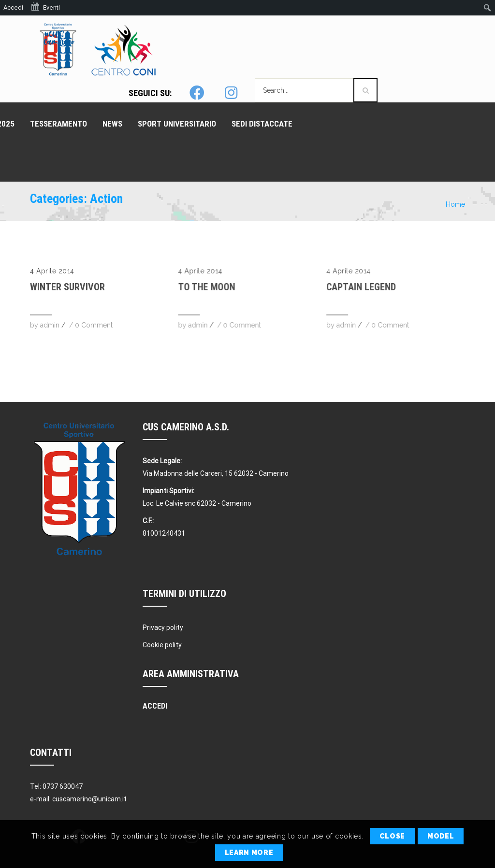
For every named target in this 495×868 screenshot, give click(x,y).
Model (441, 836)
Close (392, 836)
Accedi (13, 7)
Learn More (249, 853)
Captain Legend (361, 287)
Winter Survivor (67, 287)
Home (455, 204)
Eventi (45, 7)
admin (50, 325)
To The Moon (206, 287)
